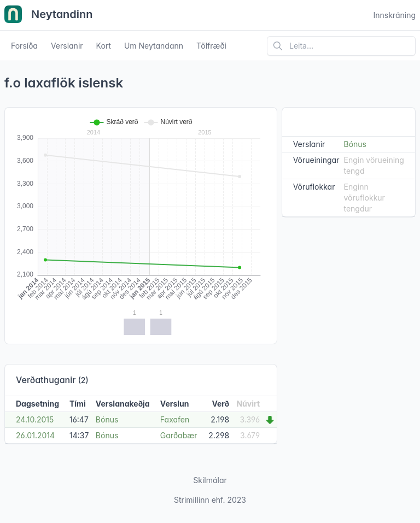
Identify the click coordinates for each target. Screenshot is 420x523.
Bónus (107, 419)
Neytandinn (49, 15)
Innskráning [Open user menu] (394, 15)
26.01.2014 (35, 435)
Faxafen (175, 419)
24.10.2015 (35, 419)
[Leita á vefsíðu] (341, 46)
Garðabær (179, 435)
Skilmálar (210, 480)
